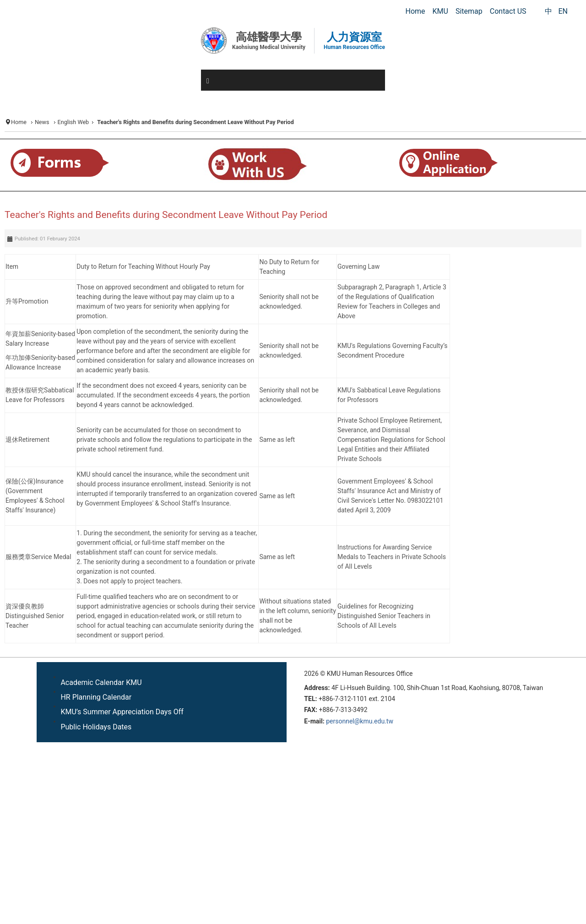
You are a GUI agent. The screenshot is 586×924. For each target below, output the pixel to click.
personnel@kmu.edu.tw (360, 721)
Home (19, 122)
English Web (73, 122)
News (42, 122)
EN (563, 11)
